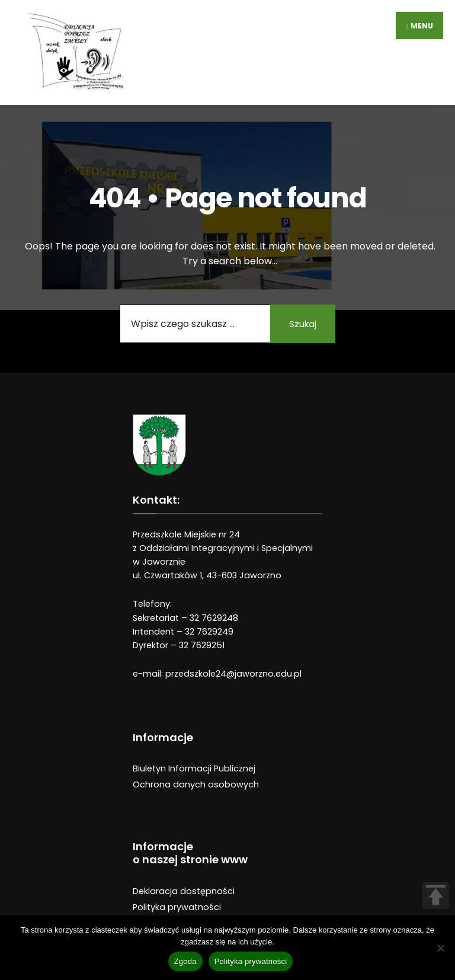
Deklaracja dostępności (184, 891)
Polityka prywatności (177, 907)
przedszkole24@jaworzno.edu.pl (233, 674)
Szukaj (303, 324)
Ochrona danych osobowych (196, 784)
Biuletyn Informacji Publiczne (193, 768)
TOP (436, 896)
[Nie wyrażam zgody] (440, 948)
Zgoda (185, 961)
